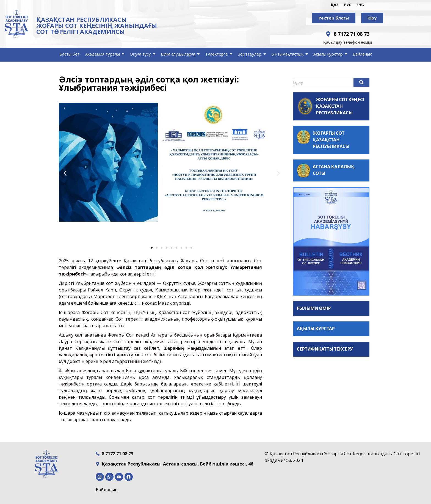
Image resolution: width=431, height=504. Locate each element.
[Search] (323, 82)
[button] (65, 173)
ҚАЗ (335, 5)
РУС (348, 5)
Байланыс (106, 490)
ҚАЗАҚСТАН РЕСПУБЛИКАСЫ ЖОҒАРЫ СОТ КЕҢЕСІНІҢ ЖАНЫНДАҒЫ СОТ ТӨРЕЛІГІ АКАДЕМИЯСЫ (97, 25)
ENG (360, 5)
